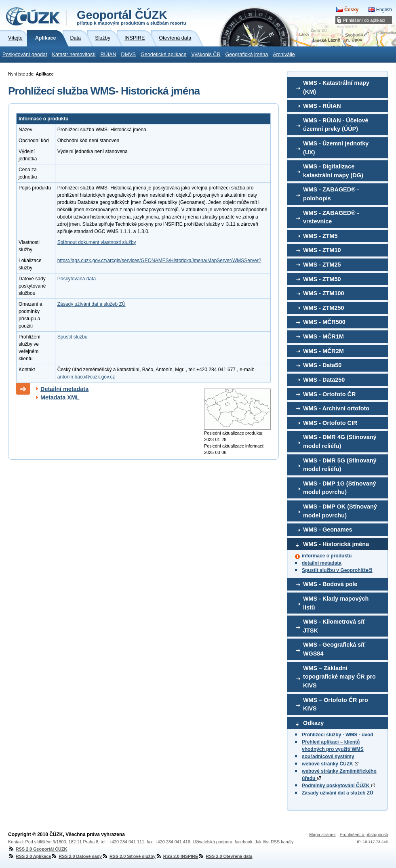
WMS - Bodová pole (330, 584)
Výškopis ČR (206, 55)
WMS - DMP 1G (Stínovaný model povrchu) (339, 488)
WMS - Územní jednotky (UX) (336, 148)
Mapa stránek (322, 834)
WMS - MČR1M (323, 336)
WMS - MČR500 (324, 322)
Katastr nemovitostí (74, 55)
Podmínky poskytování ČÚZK (338, 786)
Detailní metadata (64, 389)
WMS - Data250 (324, 380)
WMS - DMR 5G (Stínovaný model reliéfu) (340, 465)
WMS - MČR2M (323, 351)
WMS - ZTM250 (324, 308)
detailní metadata (322, 563)
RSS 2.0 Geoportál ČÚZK (38, 849)
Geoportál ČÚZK (132, 17)
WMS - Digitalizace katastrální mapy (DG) (333, 171)
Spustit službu (73, 337)
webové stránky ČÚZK (330, 764)
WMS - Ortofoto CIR (330, 423)
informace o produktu (327, 556)
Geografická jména (247, 55)
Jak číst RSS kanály (274, 842)
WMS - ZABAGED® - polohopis (331, 194)
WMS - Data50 (322, 365)
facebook (244, 842)
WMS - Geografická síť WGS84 (334, 649)
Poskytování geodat (25, 55)
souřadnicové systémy (328, 757)
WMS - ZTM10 (322, 250)
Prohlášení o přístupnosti (364, 834)
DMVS (128, 55)
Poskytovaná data (77, 279)
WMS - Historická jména (336, 544)
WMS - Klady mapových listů (336, 603)
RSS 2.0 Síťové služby (129, 856)
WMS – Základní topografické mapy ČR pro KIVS (339, 677)
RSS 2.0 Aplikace (29, 856)
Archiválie (284, 55)
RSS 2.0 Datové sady (76, 856)
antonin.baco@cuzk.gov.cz (86, 377)
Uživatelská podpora (213, 842)
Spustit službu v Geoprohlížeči (337, 570)
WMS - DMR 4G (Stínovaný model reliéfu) (340, 441)
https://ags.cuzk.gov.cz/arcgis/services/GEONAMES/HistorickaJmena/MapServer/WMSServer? (159, 261)
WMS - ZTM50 (322, 279)
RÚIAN (108, 55)
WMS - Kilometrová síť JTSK (334, 626)
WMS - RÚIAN (322, 106)
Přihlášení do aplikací (364, 20)
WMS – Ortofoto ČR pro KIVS (336, 704)
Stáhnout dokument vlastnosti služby (97, 242)
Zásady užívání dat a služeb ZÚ (338, 793)
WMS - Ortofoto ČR (329, 394)
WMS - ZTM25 (322, 265)
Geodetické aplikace (163, 55)
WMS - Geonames (328, 530)
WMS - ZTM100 (324, 293)
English (384, 10)
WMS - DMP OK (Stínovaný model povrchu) (340, 511)
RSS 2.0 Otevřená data (225, 856)
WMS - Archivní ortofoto (336, 408)
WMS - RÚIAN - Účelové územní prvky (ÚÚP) (336, 125)
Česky (351, 10)
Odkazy (313, 723)
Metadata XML (60, 397)
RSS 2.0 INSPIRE (177, 856)
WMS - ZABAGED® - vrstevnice (331, 217)
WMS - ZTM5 (320, 236)
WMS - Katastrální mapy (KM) (336, 87)
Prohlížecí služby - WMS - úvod (338, 735)
